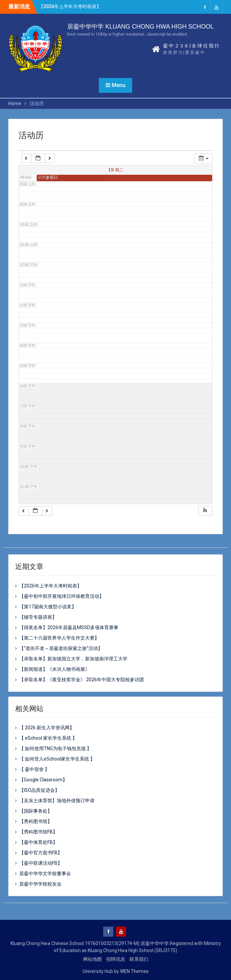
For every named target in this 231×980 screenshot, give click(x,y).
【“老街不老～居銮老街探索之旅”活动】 (61, 648)
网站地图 (92, 959)
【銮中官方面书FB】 (41, 853)
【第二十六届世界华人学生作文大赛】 (59, 638)
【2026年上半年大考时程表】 (70, 6)
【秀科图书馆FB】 (38, 832)
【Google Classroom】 (43, 780)
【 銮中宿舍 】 (34, 769)
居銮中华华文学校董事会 (45, 873)
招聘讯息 (116, 959)
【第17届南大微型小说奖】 (48, 607)
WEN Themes (134, 971)
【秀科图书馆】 (36, 821)
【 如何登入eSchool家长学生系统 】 (57, 759)
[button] (205, 511)
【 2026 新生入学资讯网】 (47, 728)
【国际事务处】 (36, 811)
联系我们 (139, 959)
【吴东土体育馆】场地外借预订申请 (57, 801)
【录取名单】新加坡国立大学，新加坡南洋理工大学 (73, 659)
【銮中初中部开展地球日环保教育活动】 (62, 596)
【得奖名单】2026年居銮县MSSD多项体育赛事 (69, 627)
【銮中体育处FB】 (38, 842)
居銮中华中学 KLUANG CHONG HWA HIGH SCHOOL (140, 27)
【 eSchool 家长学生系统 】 (48, 738)
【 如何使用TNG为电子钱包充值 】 (55, 748)
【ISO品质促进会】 (39, 790)
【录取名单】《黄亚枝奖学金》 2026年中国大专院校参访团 (82, 680)
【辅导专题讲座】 (38, 617)
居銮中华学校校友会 (40, 884)
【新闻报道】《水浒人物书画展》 (54, 669)
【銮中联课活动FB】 (41, 863)
